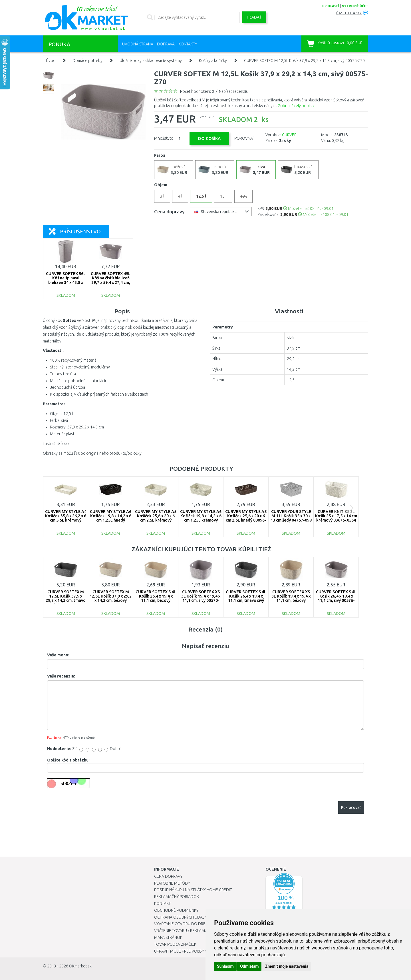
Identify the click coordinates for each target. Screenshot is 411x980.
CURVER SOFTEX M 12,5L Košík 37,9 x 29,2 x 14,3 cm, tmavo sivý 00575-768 (66, 598)
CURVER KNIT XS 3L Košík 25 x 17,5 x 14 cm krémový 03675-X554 (336, 516)
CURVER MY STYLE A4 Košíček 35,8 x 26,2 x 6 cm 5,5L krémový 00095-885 (66, 518)
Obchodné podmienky (176, 910)
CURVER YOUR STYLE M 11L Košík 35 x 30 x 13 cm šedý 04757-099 (291, 516)
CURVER (289, 135)
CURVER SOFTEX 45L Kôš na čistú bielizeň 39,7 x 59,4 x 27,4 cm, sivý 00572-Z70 (111, 280)
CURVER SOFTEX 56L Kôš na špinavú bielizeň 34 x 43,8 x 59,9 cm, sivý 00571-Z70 (66, 282)
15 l (223, 196)
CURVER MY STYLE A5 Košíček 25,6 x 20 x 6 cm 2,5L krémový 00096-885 (156, 518)
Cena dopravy (168, 876)
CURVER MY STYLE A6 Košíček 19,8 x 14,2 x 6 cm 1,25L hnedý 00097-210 (111, 518)
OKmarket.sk (80, 966)
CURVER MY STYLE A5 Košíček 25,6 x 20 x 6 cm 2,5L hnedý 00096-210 (246, 518)
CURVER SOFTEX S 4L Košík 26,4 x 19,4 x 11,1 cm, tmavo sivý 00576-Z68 (246, 598)
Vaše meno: (58, 655)
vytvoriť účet (355, 6)
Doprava (166, 44)
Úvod (51, 61)
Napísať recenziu (234, 91)
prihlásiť (331, 6)
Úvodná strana (138, 44)
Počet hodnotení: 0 (197, 91)
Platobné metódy (172, 883)
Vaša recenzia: (61, 676)
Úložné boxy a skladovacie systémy (151, 61)
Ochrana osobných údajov (182, 917)
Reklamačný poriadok (177, 897)
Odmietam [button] (249, 966)
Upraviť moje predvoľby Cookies (188, 951)
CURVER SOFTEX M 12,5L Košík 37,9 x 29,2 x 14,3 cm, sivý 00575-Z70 (304, 61)
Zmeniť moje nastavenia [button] (287, 966)
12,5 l (201, 196)
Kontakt (162, 903)
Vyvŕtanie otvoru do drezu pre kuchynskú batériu (205, 924)
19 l (243, 196)
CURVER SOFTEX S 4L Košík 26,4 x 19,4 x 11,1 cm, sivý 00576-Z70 (336, 598)
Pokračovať (351, 807)
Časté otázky (349, 13)
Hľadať (254, 17)
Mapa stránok (168, 937)
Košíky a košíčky (213, 61)
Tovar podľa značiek (175, 944)
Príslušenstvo (75, 231)
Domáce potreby (87, 61)
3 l (162, 196)
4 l (180, 196)
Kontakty (188, 44)
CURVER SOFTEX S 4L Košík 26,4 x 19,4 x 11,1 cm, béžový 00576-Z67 (156, 598)
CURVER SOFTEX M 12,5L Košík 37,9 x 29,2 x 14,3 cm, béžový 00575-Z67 (111, 598)
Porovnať (245, 138)
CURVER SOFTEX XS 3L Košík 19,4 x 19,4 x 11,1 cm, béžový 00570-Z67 (291, 598)
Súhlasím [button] (225, 966)
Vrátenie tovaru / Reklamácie (184, 931)
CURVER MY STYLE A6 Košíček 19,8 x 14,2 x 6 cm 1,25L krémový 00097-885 (201, 518)
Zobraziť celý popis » (296, 106)
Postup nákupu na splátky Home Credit (193, 890)
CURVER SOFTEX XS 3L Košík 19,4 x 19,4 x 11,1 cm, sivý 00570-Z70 (201, 598)
